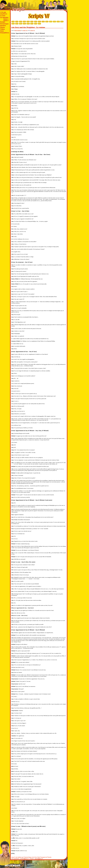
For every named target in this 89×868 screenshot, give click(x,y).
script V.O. (25, 30)
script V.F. (33, 30)
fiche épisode (18, 30)
